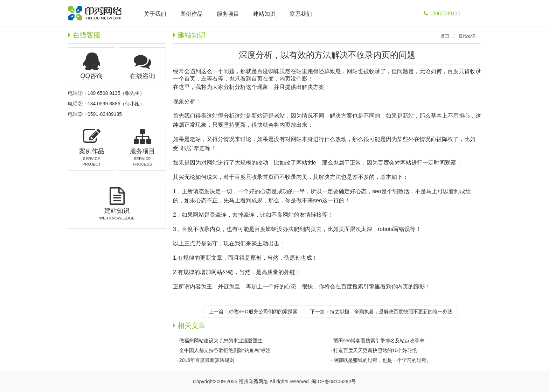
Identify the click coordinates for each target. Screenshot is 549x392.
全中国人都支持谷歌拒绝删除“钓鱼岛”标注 (225, 350)
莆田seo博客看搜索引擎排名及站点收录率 (379, 341)
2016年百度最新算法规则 (207, 360)
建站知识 (467, 36)
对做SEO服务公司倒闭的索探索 (263, 311)
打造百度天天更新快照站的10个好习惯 (375, 350)
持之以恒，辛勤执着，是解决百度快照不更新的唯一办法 (391, 311)
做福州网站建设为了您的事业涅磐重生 (221, 341)
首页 (445, 36)
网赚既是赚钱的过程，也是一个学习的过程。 (382, 360)
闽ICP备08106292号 (334, 381)
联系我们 (301, 14)
